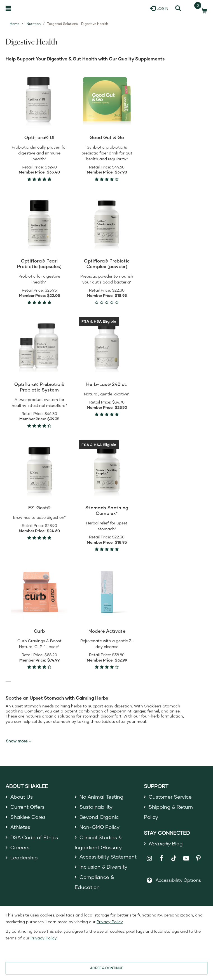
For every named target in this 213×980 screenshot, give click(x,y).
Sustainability (96, 807)
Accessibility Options (178, 880)
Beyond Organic (99, 817)
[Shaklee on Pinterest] (199, 858)
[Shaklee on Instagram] (149, 858)
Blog (166, 844)
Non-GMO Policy (100, 827)
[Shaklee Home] (33, 8)
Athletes (20, 827)
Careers (20, 847)
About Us (22, 797)
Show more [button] (19, 741)
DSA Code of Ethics (34, 837)
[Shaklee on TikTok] (174, 855)
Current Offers (28, 807)
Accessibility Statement (108, 857)
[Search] (178, 8)
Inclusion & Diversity (103, 867)
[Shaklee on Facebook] (162, 858)
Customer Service (170, 797)
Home (15, 24)
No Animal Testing (102, 797)
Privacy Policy (110, 922)
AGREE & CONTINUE (107, 968)
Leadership (24, 858)
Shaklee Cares (28, 817)
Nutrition (34, 24)
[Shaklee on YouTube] (186, 858)
